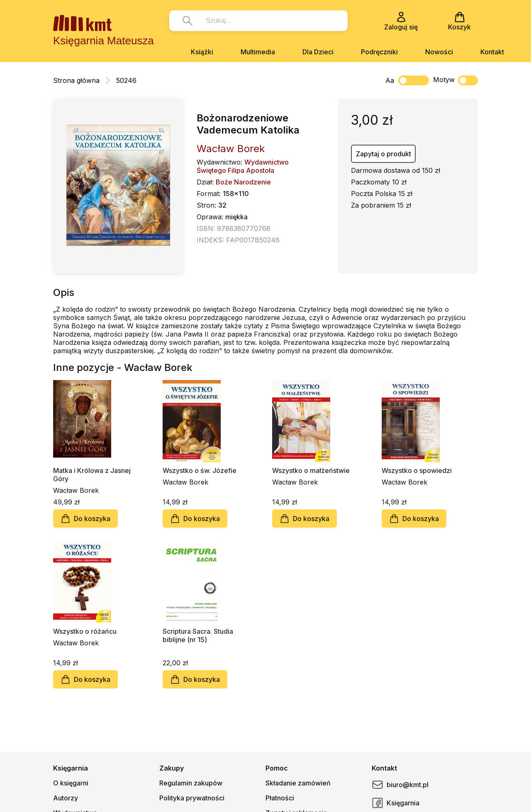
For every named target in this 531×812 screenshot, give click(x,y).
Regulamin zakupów (191, 783)
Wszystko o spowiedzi (417, 470)
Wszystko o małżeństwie (311, 470)
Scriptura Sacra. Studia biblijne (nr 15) (198, 635)
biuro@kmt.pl (400, 785)
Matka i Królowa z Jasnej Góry (92, 475)
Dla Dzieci (318, 52)
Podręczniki (379, 52)
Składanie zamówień (298, 783)
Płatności (280, 798)
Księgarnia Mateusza (104, 41)
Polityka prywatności (192, 798)
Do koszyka (85, 519)
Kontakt (492, 52)
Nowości (439, 52)
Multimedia (258, 52)
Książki (202, 52)
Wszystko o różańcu (85, 631)
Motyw (455, 80)
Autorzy (66, 798)
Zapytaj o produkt (384, 154)
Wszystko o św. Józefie (200, 470)
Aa (390, 80)
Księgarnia (396, 803)
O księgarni (71, 783)
